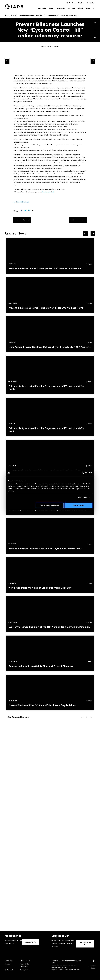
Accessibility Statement (25, 965)
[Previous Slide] (7, 61)
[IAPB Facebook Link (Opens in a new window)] (70, 3)
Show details (83, 497)
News (87, 8)
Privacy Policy (25, 970)
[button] (81, 3)
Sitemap (7, 964)
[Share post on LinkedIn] (30, 211)
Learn (49, 8)
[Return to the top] (94, 961)
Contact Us (8, 961)
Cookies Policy (10, 970)
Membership (91, 3)
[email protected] (48, 192)
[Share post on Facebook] (23, 211)
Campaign (39, 8)
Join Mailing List (85, 944)
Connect (70, 8)
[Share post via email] (34, 211)
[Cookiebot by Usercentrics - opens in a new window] (84, 473)
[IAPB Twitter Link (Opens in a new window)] (67, 3)
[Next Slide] (93, 61)
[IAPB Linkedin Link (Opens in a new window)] (72, 3)
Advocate (59, 8)
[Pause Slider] (87, 718)
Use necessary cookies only (50, 505)
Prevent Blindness (23, 202)
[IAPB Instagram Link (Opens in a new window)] (75, 3)
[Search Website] (93, 9)
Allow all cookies (78, 505)
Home (7, 16)
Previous (22, 220)
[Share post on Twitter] (26, 211)
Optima (93, 968)
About (79, 8)
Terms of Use (25, 961)
